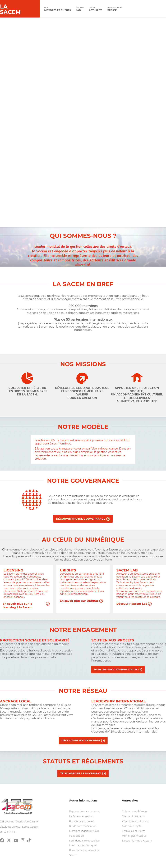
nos (57, 9)
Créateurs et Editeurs (135, 812)
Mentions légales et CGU (84, 831)
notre (96, 9)
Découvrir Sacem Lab (132, 604)
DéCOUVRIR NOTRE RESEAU (81, 740)
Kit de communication (83, 826)
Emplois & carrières (134, 831)
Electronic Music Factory (137, 841)
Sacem (80, 9)
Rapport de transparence (84, 812)
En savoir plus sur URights (79, 601)
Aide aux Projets (132, 826)
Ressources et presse (82, 821)
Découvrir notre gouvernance (81, 519)
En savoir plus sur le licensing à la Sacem (17, 604)
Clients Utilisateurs (133, 816)
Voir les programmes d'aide (116, 669)
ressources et (115, 9)
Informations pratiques (83, 845)
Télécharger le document (81, 773)
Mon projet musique (134, 836)
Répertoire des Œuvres (136, 821)
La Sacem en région (81, 816)
